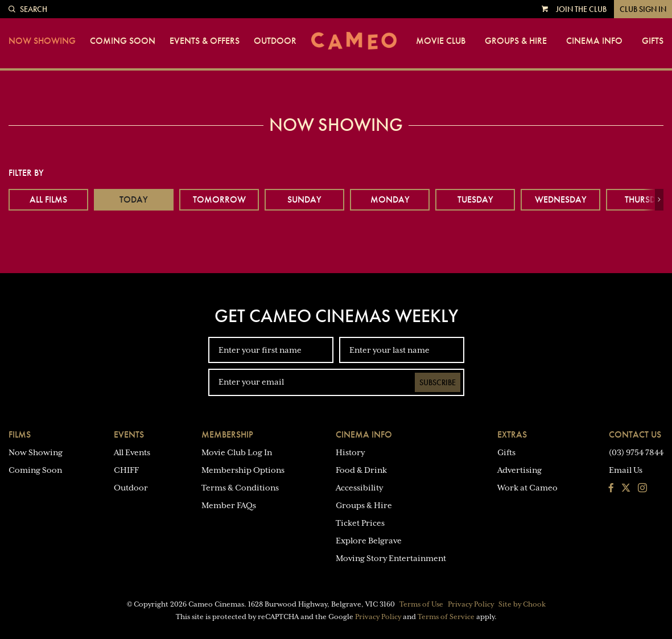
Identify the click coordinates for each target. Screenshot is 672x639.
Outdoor (275, 41)
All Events (132, 452)
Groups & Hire (516, 41)
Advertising (520, 470)
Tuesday (475, 199)
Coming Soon (123, 41)
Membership (227, 434)
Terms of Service (446, 617)
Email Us (626, 470)
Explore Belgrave (369, 541)
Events (129, 434)
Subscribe (438, 382)
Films (20, 434)
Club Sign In (643, 9)
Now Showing (42, 41)
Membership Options (243, 470)
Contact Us (635, 434)
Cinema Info (594, 41)
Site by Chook (522, 604)
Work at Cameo (527, 488)
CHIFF (126, 470)
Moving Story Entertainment (391, 558)
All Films (48, 199)
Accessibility (359, 488)
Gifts (653, 41)
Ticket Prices (360, 523)
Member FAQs (229, 505)
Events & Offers (205, 41)
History (350, 452)
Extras (512, 434)
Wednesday (561, 199)
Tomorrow (219, 199)
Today (134, 199)
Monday (390, 199)
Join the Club (581, 9)
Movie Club (441, 41)
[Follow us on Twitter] (626, 489)
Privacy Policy (471, 604)
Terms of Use (421, 604)
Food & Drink (361, 470)
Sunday (304, 199)
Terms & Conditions (240, 488)
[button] (659, 200)
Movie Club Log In (237, 452)
